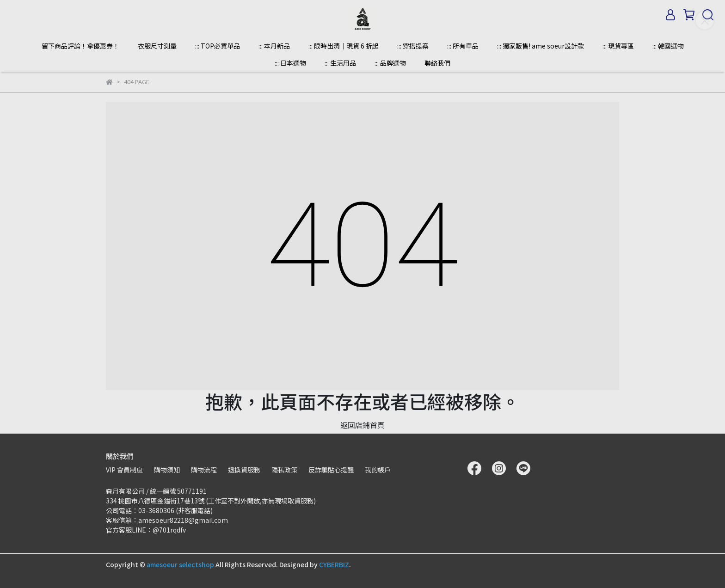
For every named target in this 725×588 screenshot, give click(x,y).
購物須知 (167, 470)
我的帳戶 (378, 470)
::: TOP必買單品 (218, 46)
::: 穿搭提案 (413, 46)
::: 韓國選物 (668, 46)
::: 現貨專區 (618, 46)
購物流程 (204, 470)
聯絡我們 (437, 63)
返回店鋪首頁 (362, 425)
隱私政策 (284, 470)
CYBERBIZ (334, 564)
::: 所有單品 (463, 46)
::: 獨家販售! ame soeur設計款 (541, 46)
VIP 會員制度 (124, 470)
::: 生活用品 (340, 63)
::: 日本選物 (290, 63)
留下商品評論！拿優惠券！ (80, 46)
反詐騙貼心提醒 (331, 470)
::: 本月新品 (274, 46)
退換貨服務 (244, 470)
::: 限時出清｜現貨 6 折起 (344, 46)
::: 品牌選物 (390, 63)
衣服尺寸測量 (157, 46)
